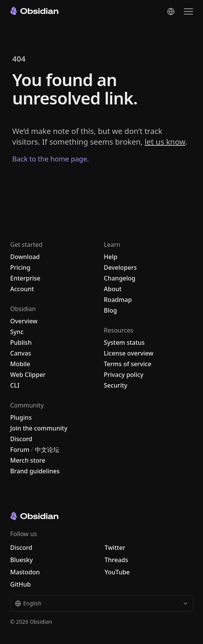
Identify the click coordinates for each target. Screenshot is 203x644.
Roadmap (118, 300)
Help (111, 257)
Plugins (21, 417)
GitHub (21, 584)
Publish (21, 342)
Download (25, 257)
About (113, 289)
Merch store (28, 460)
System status (124, 342)
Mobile (20, 364)
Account (22, 289)
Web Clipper (28, 375)
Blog (110, 310)
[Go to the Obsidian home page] (34, 11)
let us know (165, 142)
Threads (116, 560)
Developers (120, 267)
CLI (15, 385)
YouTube (117, 572)
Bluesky (22, 560)
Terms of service (128, 364)
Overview (24, 321)
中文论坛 (47, 450)
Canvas (21, 353)
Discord (21, 439)
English (102, 603)
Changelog (120, 278)
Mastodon (25, 572)
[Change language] (171, 11)
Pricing (20, 267)
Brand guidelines (35, 471)
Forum (20, 450)
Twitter (115, 548)
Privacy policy (124, 375)
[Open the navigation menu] (188, 11)
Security (116, 385)
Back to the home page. (51, 159)
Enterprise (25, 278)
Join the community (39, 428)
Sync (17, 332)
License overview (129, 353)
